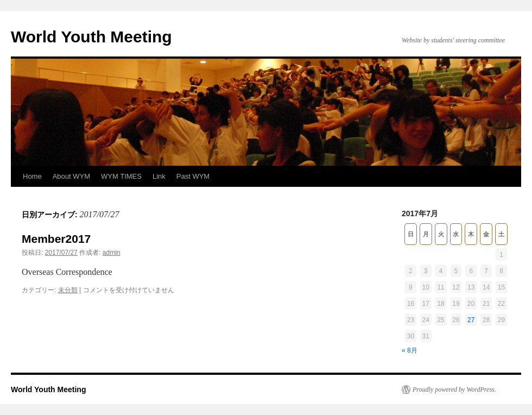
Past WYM (193, 176)
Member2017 (56, 239)
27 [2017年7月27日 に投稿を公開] (471, 320)
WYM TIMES (121, 176)
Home (32, 176)
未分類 (68, 290)
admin (112, 253)
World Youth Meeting (91, 37)
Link (159, 176)
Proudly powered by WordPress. (454, 389)
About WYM (71, 176)
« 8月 (410, 350)
